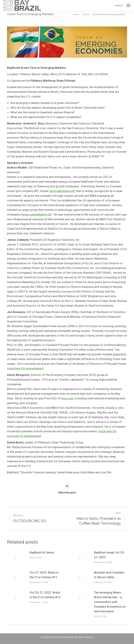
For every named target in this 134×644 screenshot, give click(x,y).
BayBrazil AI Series (42, 552)
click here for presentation (25, 368)
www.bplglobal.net (62, 191)
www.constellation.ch (36, 214)
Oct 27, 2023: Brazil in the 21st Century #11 (44, 575)
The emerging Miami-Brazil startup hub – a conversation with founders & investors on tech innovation (110, 602)
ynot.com (67, 398)
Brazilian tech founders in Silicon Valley (109, 575)
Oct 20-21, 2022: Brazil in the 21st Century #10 (45, 595)
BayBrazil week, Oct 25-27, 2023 (109, 555)
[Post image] (17, 558)
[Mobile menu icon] (128, 5)
